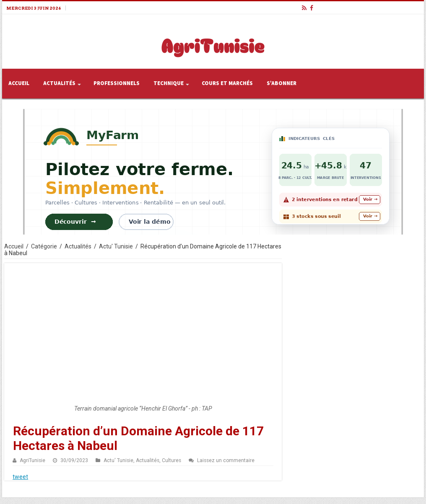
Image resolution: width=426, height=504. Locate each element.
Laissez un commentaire (226, 460)
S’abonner (282, 83)
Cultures (171, 460)
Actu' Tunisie (116, 246)
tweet (20, 477)
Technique (169, 83)
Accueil (19, 83)
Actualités (59, 83)
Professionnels (117, 83)
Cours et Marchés (227, 83)
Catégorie (44, 246)
